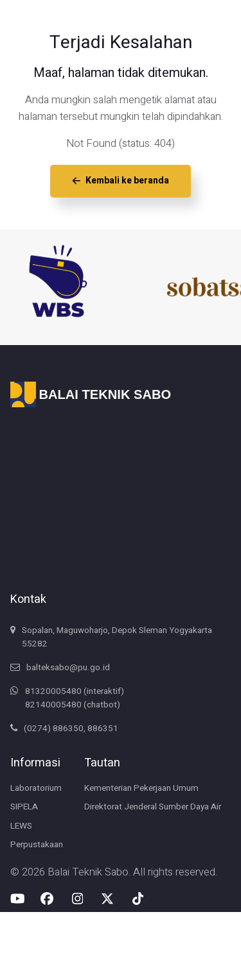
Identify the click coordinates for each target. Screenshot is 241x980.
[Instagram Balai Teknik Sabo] (78, 898)
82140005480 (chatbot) (73, 705)
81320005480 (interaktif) (75, 691)
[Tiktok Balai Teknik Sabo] (137, 898)
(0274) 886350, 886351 (71, 729)
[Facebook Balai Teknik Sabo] (47, 898)
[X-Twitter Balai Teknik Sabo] (107, 898)
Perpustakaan (37, 845)
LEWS (21, 826)
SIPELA (24, 807)
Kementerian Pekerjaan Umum (141, 788)
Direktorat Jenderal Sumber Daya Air (153, 807)
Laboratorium (36, 788)
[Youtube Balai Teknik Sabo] (18, 898)
